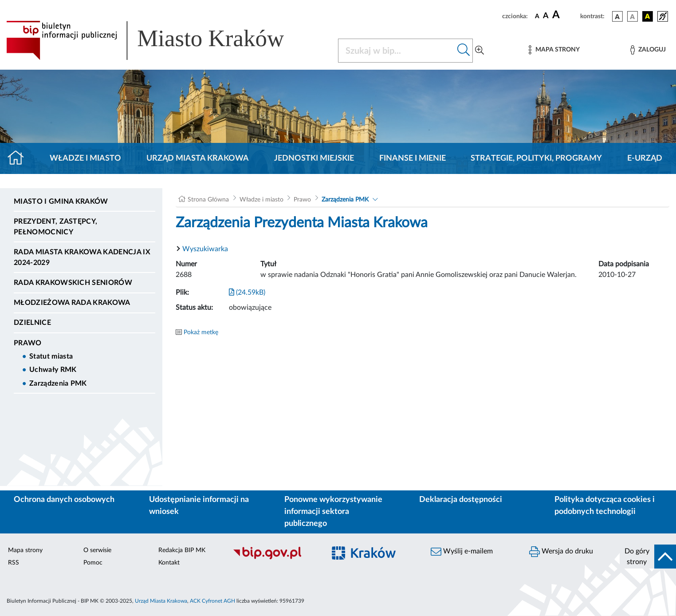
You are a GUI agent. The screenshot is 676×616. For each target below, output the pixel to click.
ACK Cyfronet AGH (212, 601)
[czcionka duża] (565, 15)
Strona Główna (208, 200)
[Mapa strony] (554, 50)
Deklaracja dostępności (461, 500)
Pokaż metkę (201, 332)
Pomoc (93, 563)
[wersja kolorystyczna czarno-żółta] (648, 16)
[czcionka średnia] (546, 16)
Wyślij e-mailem (462, 552)
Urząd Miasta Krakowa (198, 158)
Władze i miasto (85, 158)
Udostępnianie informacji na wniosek (199, 506)
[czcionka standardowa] (537, 16)
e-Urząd (645, 158)
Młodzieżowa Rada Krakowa (72, 303)
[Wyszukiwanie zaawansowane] (479, 51)
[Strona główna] (19, 158)
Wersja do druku (561, 552)
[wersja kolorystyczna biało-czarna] (633, 16)
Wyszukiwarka (205, 249)
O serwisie (97, 550)
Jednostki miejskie (314, 158)
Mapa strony (25, 550)
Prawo (28, 343)
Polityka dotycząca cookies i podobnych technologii (605, 506)
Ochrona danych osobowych (64, 500)
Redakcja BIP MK (182, 550)
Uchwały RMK (53, 370)
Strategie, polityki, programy (536, 158)
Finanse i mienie (413, 158)
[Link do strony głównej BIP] (158, 40)
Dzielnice (32, 323)
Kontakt (169, 563)
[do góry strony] (648, 557)
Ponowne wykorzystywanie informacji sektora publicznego (333, 512)
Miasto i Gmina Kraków (61, 201)
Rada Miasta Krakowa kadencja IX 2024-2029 (82, 257)
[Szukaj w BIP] (397, 51)
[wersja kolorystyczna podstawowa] (617, 16)
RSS (14, 563)
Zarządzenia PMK (58, 383)
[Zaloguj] (648, 50)
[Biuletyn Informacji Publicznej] (275, 558)
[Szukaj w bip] (464, 51)
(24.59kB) (247, 292)
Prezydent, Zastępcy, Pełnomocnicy (55, 227)
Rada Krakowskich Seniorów (73, 283)
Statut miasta (51, 356)
